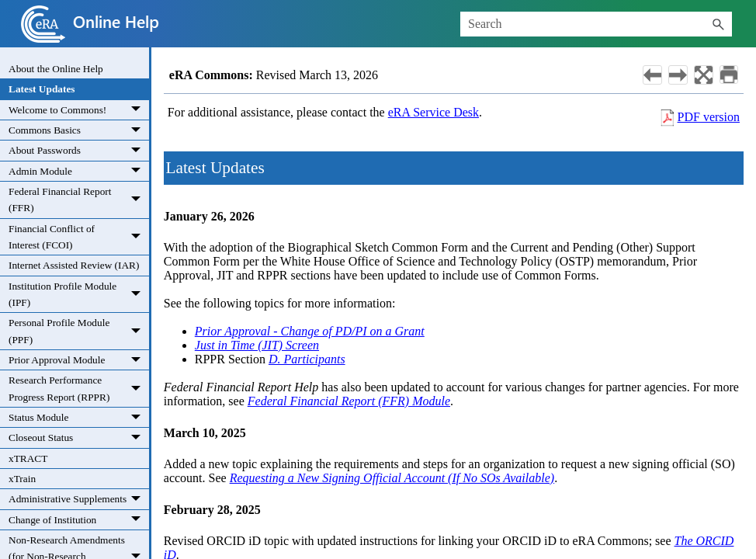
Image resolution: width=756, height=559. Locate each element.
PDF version (709, 117)
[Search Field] (596, 24)
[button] (718, 24)
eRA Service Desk (433, 112)
